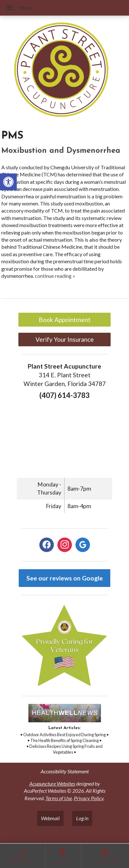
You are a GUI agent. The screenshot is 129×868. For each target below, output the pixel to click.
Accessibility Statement (65, 771)
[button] (8, 182)
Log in (82, 818)
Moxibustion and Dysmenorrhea (61, 151)
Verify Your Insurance (65, 339)
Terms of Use (59, 798)
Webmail (50, 818)
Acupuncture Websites (52, 784)
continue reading (55, 276)
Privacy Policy (89, 798)
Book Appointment (65, 320)
